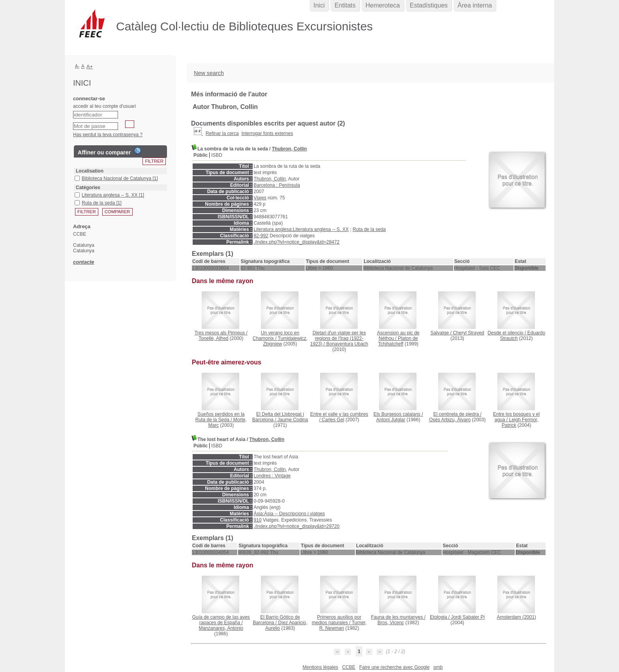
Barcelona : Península (277, 185)
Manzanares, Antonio (221, 628)
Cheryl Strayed (468, 333)
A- (77, 66)
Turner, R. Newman (343, 625)
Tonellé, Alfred (213, 338)
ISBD (217, 155)
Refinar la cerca (222, 133)
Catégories (88, 188)
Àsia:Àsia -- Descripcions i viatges (289, 514)
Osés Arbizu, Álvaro (450, 420)
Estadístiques (429, 5)
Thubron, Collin (290, 149)
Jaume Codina (293, 420)
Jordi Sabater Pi (468, 617)
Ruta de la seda (369, 229)
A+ (90, 67)
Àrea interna (475, 5)
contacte (83, 262)
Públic (201, 155)
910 (257, 520)
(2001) (516, 617)
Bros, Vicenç (391, 623)
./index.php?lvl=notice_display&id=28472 (296, 242)
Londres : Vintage (272, 476)
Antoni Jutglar (391, 420)
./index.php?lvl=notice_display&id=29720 (296, 526)
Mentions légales (321, 667)
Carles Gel (333, 420)
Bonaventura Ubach (347, 344)
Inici (319, 5)
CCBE (349, 667)
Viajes (260, 198)
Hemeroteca (383, 5)
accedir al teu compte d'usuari (104, 106)
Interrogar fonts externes (267, 133)
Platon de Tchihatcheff (398, 341)
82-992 (261, 236)
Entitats (345, 5)
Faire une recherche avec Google (394, 667)
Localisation (90, 171)
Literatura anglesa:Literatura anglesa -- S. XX (301, 229)
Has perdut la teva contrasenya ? (108, 135)
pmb (438, 667)
